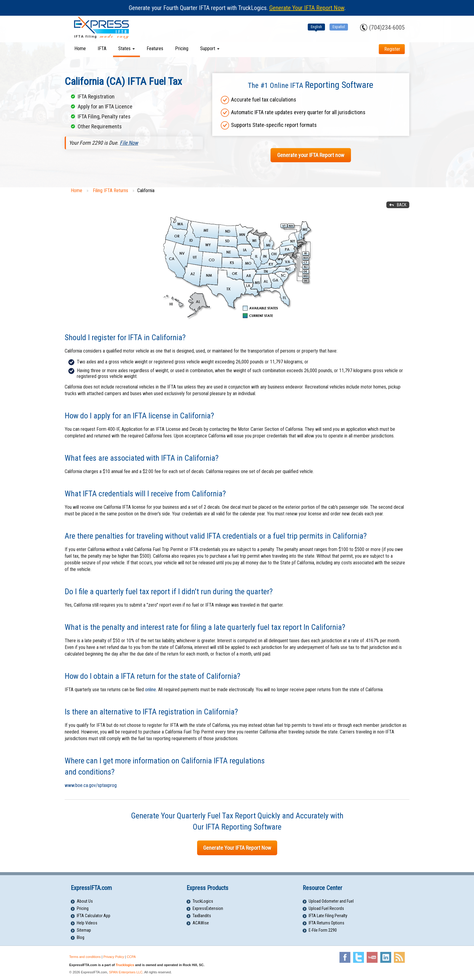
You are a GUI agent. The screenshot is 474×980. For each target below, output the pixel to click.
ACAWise (201, 923)
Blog (81, 937)
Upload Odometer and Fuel (331, 901)
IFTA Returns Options (326, 923)
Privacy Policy (114, 957)
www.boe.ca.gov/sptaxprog (91, 785)
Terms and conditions (85, 957)
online (151, 690)
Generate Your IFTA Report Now (307, 8)
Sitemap (84, 930)
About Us (85, 901)
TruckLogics (203, 901)
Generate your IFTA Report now (311, 155)
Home (80, 48)
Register (392, 49)
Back (402, 205)
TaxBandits (202, 916)
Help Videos (87, 923)
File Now (129, 143)
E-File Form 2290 (323, 930)
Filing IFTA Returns (110, 190)
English (316, 27)
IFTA (102, 48)
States (127, 48)
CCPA (131, 957)
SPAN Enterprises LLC (126, 972)
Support (210, 48)
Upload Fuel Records (326, 908)
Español (339, 27)
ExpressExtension (208, 908)
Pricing (182, 48)
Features (155, 48)
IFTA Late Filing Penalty (328, 916)
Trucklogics (125, 965)
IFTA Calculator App (94, 916)
